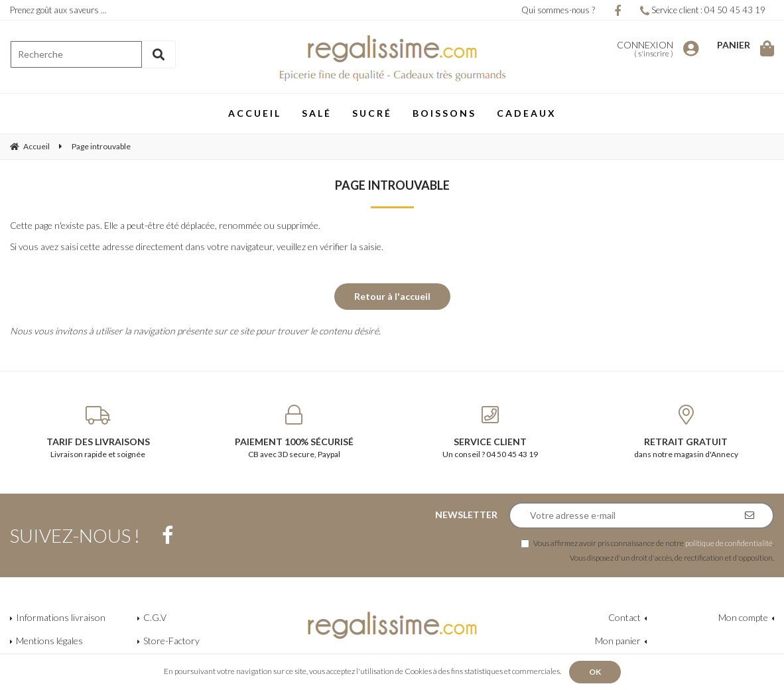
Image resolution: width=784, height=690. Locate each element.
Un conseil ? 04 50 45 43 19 (490, 432)
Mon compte (743, 617)
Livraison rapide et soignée (98, 432)
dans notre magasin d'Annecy (686, 432)
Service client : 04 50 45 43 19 (703, 10)
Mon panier (618, 641)
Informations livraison (61, 617)
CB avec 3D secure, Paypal (294, 432)
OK (595, 672)
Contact (624, 617)
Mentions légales (49, 641)
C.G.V (155, 617)
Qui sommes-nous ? (558, 10)
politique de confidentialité (729, 543)
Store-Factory (171, 641)
